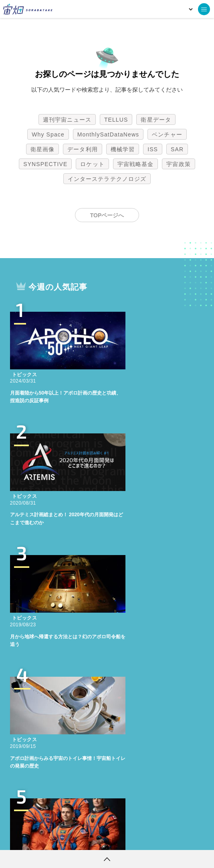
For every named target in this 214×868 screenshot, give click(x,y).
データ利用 (83, 149)
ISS (153, 149)
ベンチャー (167, 134)
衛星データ (156, 120)
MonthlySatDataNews (108, 134)
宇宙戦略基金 (136, 164)
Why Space (48, 134)
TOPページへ (107, 215)
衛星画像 (42, 149)
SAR (177, 149)
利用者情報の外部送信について (149, 838)
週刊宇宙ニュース (67, 120)
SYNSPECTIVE (45, 164)
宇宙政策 (178, 164)
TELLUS (116, 120)
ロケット (92, 164)
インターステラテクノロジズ (107, 179)
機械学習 (123, 149)
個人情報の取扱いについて (83, 838)
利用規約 (40, 838)
